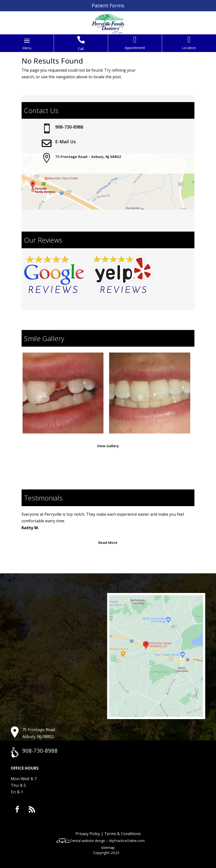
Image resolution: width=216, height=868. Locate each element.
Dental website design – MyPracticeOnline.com (107, 841)
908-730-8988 (69, 127)
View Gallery (108, 446)
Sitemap (108, 847)
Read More (108, 542)
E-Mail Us (65, 142)
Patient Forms (108, 6)
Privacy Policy (88, 834)
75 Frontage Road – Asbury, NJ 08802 (88, 157)
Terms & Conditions (122, 834)
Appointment (135, 48)
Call (81, 49)
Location (189, 48)
